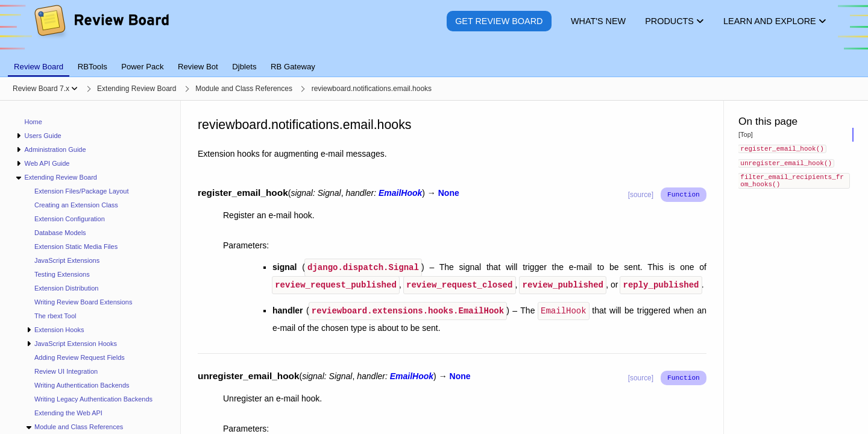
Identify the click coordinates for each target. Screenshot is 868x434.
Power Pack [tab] (142, 67)
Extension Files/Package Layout (82, 191)
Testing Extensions (62, 274)
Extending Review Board (60, 177)
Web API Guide (47, 163)
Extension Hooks (59, 330)
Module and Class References (79, 427)
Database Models (60, 233)
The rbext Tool (55, 316)
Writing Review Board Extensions (83, 302)
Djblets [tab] (244, 67)
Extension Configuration (70, 219)
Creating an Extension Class (76, 205)
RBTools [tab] (93, 67)
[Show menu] (74, 89)
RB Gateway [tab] (293, 67)
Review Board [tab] (39, 67)
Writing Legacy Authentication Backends (93, 399)
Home (33, 122)
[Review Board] (101, 30)
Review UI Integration (66, 371)
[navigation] (90, 267)
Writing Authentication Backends (82, 385)
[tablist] (434, 60)
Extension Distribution (66, 288)
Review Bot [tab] (198, 67)
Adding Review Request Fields (80, 357)
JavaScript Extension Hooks (76, 344)
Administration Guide (55, 149)
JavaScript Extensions (67, 260)
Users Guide (42, 136)
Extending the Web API (68, 413)
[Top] (746, 134)
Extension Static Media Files (76, 247)
